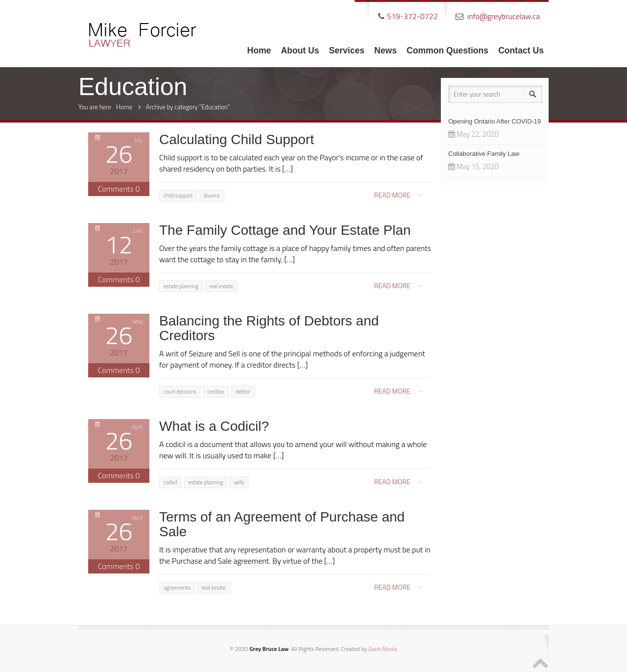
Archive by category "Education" (188, 107)
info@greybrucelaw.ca (504, 16)
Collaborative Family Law (484, 154)
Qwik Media (383, 649)
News (386, 50)
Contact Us (521, 50)
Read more (399, 195)
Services (347, 50)
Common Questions (447, 50)
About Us (300, 50)
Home (259, 50)
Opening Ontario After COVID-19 (494, 121)
